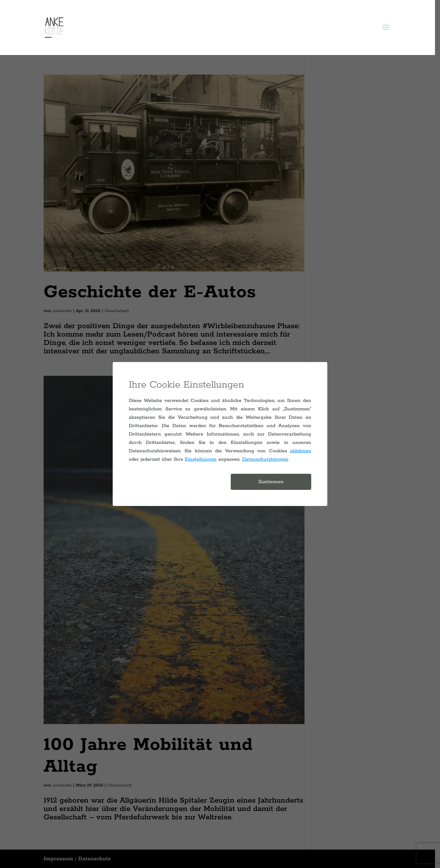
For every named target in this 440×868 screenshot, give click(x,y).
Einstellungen (201, 459)
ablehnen (301, 451)
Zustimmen (271, 482)
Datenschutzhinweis (265, 459)
